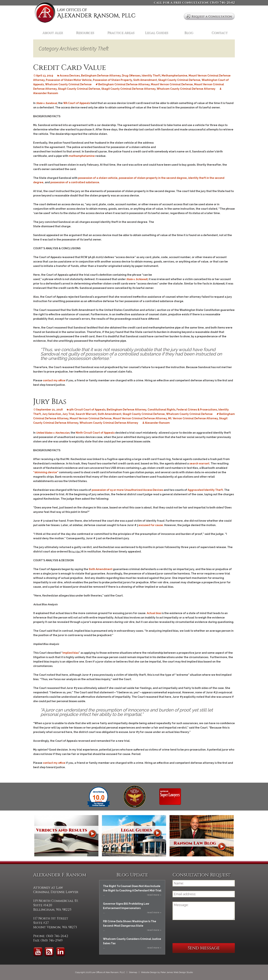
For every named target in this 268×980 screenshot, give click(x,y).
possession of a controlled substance (75, 182)
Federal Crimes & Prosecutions (197, 410)
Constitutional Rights (161, 410)
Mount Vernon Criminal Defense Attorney (140, 418)
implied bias (71, 653)
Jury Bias (50, 402)
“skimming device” (46, 472)
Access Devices (70, 76)
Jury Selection (52, 414)
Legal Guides (156, 33)
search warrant (199, 463)
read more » (154, 895)
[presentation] (200, 932)
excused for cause (151, 525)
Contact (220, 33)
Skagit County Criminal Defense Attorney (128, 89)
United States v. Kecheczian (53, 433)
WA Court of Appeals (77, 103)
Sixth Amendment (145, 80)
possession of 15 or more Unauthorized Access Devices (127, 490)
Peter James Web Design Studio (177, 972)
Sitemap (133, 972)
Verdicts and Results (66, 836)
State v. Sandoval (46, 103)
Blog (189, 33)
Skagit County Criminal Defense (179, 80)
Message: (204, 911)
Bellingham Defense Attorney (101, 76)
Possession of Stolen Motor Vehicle (69, 80)
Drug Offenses (131, 76)
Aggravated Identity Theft (205, 490)
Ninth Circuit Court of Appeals (95, 433)
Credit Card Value (70, 68)
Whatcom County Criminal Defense (68, 84)
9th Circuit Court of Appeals (87, 410)
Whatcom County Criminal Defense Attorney (186, 89)
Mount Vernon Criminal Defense (172, 84)
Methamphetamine (175, 76)
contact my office (54, 380)
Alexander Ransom (157, 423)
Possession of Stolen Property (112, 80)
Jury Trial (68, 414)
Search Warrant (86, 414)
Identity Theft (151, 76)
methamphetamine (82, 156)
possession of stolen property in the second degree (153, 178)
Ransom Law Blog (202, 836)
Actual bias (154, 613)
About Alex (53, 33)
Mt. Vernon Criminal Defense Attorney (193, 418)
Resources (85, 33)
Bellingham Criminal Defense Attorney (124, 84)
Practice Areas (121, 33)
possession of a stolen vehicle (98, 178)
